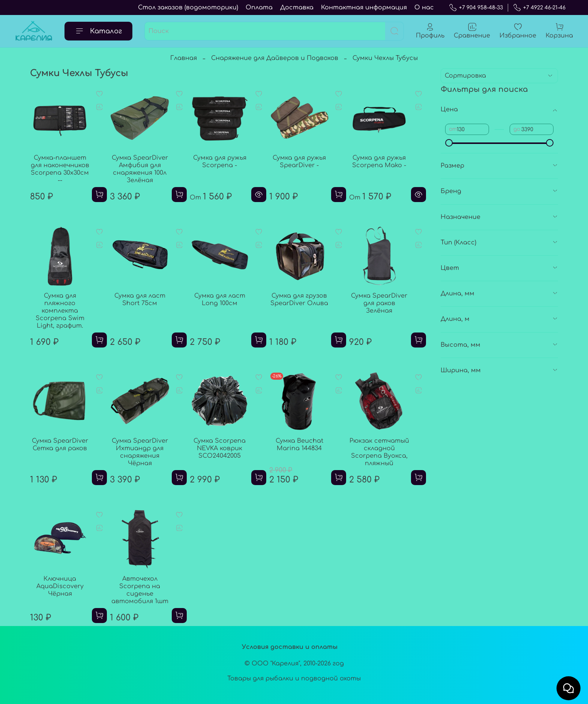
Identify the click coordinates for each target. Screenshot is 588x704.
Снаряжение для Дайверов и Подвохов (275, 58)
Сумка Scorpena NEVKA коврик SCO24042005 (220, 448)
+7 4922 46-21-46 (539, 8)
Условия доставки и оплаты (290, 647)
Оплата (259, 7)
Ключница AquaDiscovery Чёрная (60, 586)
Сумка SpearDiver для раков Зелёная (379, 303)
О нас (424, 7)
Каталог (98, 31)
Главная (184, 58)
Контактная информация (364, 7)
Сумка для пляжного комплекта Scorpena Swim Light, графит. (60, 311)
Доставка (297, 7)
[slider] (449, 143)
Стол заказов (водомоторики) (188, 7)
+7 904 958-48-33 (476, 8)
